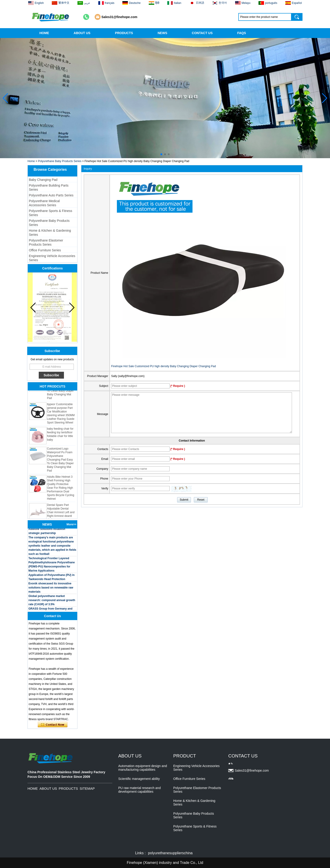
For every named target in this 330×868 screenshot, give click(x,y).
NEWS (162, 33)
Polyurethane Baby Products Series (60, 161)
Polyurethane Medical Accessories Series (44, 203)
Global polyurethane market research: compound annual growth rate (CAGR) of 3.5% (52, 601)
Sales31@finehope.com (120, 17)
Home (31, 161)
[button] (161, 154)
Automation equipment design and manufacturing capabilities (143, 768)
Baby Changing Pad (43, 180)
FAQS (242, 33)
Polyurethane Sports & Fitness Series (51, 213)
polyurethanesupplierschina (170, 853)
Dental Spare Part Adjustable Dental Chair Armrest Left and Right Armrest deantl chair (61, 513)
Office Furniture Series (45, 250)
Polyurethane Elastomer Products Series (46, 242)
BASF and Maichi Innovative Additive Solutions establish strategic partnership (47, 530)
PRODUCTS (124, 33)
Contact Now (53, 725)
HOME (44, 33)
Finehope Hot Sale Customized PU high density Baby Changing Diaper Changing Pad (164, 366)
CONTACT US (202, 33)
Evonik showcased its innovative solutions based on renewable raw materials (51, 589)
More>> (71, 524)
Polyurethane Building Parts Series (49, 187)
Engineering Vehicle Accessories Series (52, 258)
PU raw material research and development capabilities (139, 790)
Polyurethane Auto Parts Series (51, 195)
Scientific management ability (139, 779)
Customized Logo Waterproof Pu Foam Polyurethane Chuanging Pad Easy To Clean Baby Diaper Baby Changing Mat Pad (60, 461)
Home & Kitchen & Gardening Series (50, 233)
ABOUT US (82, 33)
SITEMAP (87, 788)
